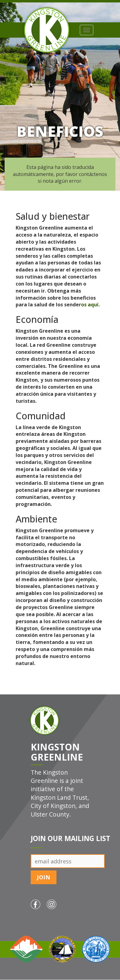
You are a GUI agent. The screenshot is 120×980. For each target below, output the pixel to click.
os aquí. (90, 305)
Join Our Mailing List (70, 838)
